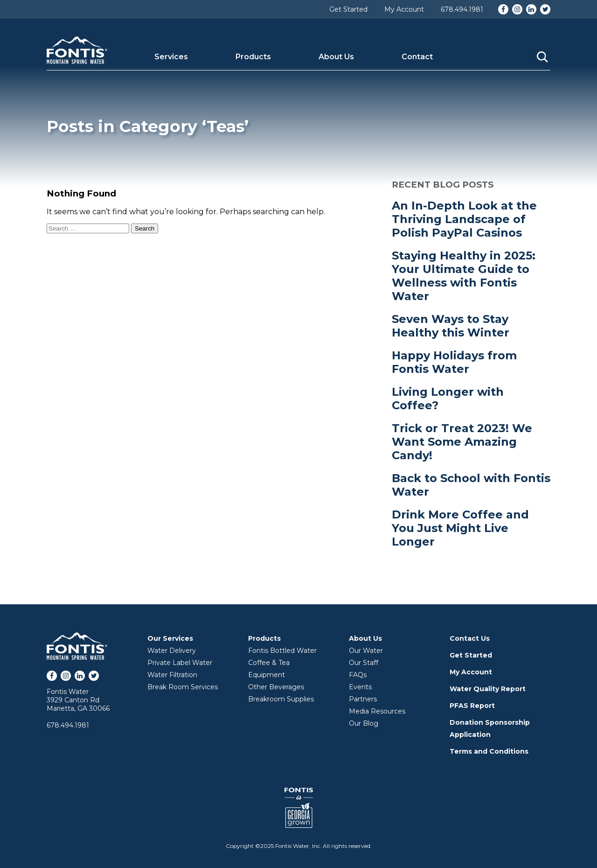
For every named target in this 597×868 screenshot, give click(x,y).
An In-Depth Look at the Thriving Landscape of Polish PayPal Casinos (464, 219)
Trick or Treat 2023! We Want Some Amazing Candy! (462, 442)
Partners (363, 699)
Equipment (267, 675)
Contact (417, 57)
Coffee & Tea (269, 663)
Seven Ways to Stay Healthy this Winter (451, 326)
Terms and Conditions (489, 751)
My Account (404, 9)
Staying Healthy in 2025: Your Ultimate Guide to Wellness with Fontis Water (464, 276)
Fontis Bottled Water (282, 651)
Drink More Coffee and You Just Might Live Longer (460, 528)
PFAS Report (472, 706)
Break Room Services (183, 687)
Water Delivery (172, 651)
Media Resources (377, 711)
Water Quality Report (488, 689)
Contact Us (470, 638)
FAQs (358, 675)
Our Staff (364, 663)
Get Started (348, 9)
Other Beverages (276, 687)
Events (360, 687)
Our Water (366, 651)
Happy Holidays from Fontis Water (454, 362)
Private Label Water (180, 663)
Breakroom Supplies (281, 699)
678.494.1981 (462, 9)
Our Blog (364, 723)
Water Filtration (172, 675)
